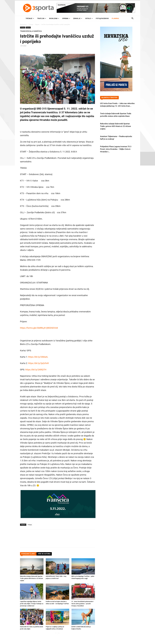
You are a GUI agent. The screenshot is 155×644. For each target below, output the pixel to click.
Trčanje (30, 18)
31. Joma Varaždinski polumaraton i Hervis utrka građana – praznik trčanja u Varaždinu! (83, 604)
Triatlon (42, 18)
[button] (132, 19)
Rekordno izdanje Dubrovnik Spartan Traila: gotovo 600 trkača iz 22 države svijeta (31, 578)
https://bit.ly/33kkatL (38, 357)
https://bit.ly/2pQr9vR (38, 363)
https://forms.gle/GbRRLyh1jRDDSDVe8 (39, 328)
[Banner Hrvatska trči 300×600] (116, 91)
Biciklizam (54, 18)
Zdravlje (78, 18)
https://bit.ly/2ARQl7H (36, 370)
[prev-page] (55, 633)
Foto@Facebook (102, 18)
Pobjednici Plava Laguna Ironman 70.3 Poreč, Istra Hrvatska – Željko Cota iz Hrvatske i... (116, 149)
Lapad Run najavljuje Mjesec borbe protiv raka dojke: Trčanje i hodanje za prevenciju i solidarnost (32, 604)
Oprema (66, 18)
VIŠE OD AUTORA (44, 554)
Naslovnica (23, 24)
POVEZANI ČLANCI (28, 554)
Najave (37, 24)
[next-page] (59, 633)
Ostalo (89, 18)
